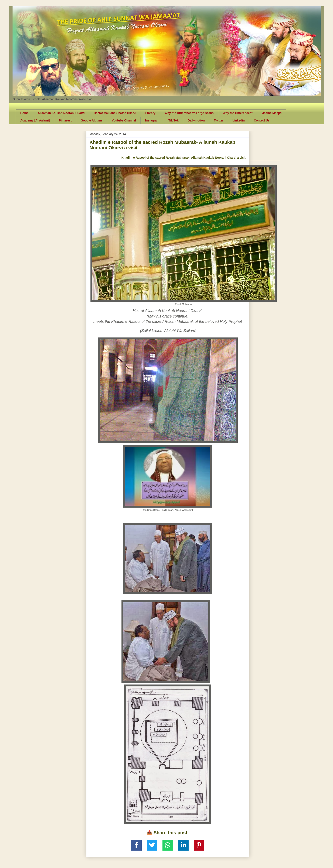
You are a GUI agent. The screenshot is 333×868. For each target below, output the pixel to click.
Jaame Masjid (272, 113)
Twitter (219, 120)
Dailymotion (196, 120)
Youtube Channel (124, 120)
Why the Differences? (238, 113)
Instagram (152, 120)
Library (150, 113)
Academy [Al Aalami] (35, 120)
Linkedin (239, 120)
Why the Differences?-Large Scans (189, 113)
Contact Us (262, 120)
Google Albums (92, 120)
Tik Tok (174, 120)
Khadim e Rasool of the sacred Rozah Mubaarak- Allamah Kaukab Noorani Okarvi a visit (184, 158)
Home (25, 113)
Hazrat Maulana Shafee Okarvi (115, 113)
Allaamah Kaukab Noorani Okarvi (61, 113)
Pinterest (65, 120)
